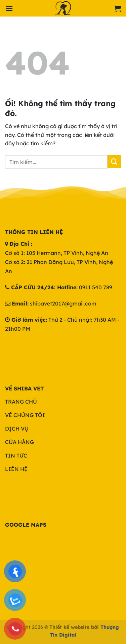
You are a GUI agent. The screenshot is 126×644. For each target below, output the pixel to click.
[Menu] (9, 8)
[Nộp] (114, 162)
